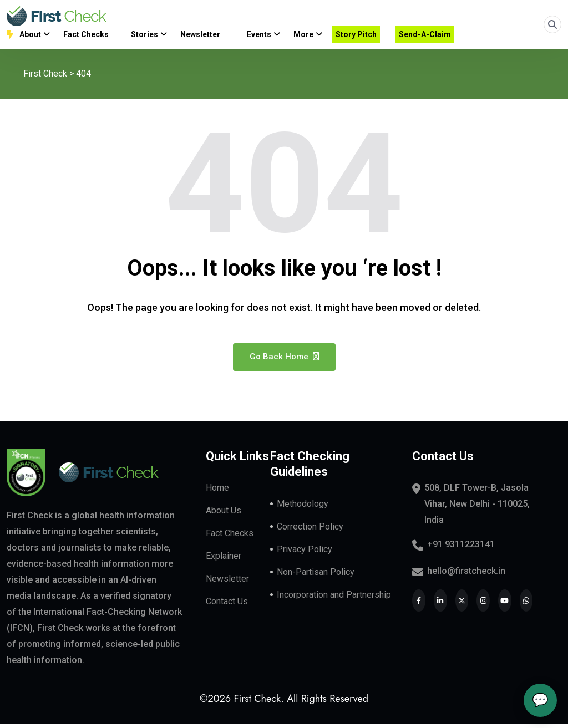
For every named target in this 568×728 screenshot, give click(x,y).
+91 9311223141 (461, 549)
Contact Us (227, 606)
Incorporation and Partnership (334, 599)
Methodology (303, 508)
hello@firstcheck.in (466, 575)
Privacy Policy (305, 554)
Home (217, 492)
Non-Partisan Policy (316, 576)
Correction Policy (310, 531)
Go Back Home (284, 361)
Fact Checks (230, 538)
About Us (224, 515)
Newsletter (227, 583)
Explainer (224, 560)
